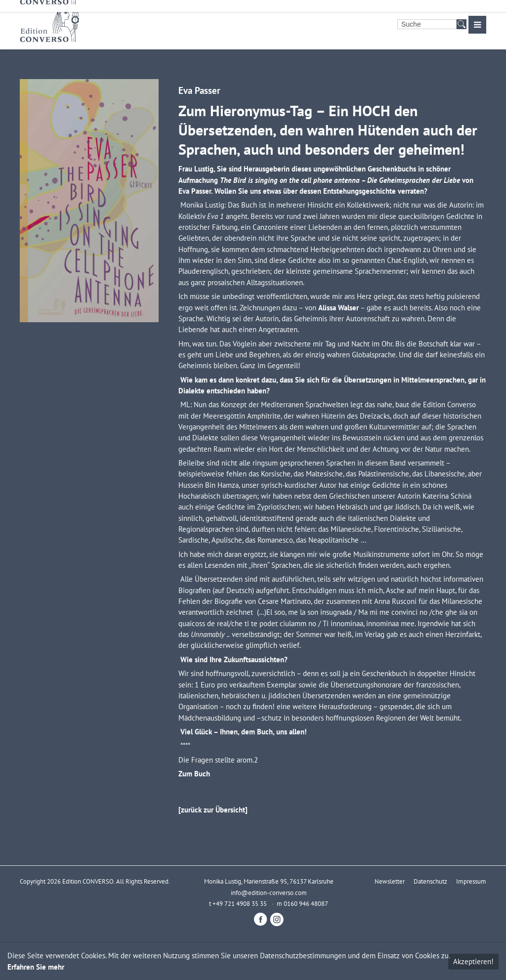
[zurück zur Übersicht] (213, 810)
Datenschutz (430, 881)
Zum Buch (194, 774)
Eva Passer (199, 90)
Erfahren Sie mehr (36, 967)
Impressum (471, 881)
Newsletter (390, 881)
